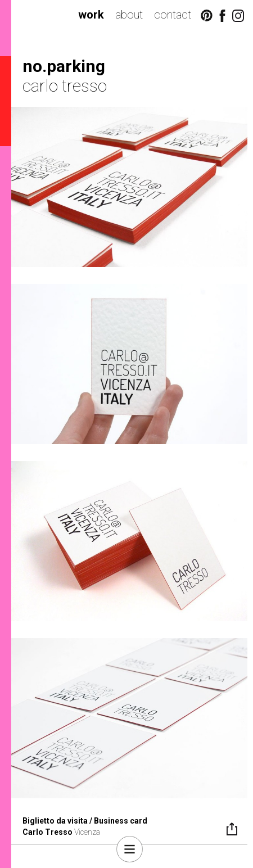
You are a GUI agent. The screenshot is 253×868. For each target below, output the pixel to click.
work (91, 15)
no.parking (64, 66)
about (129, 15)
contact (173, 15)
